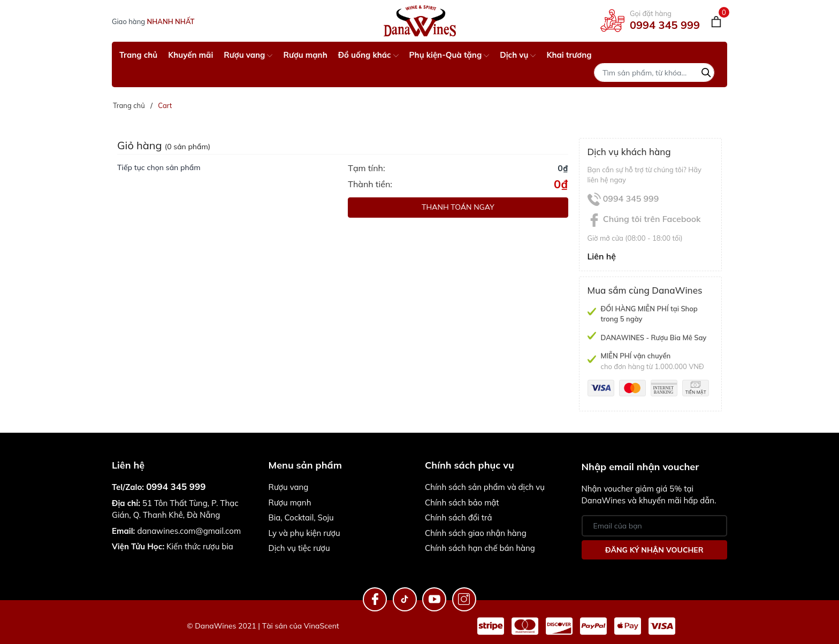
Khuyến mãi (190, 55)
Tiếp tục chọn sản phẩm (159, 167)
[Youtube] (434, 599)
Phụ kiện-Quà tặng (449, 55)
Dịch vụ (518, 55)
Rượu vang (248, 55)
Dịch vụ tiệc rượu (299, 548)
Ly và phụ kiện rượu (304, 533)
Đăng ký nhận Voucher (654, 550)
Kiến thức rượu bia (173, 546)
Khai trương (569, 55)
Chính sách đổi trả (458, 517)
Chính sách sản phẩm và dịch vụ (485, 487)
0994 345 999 (665, 25)
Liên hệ (602, 256)
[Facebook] (375, 599)
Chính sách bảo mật (462, 503)
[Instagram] (464, 599)
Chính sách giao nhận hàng (476, 533)
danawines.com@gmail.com (189, 531)
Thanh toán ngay (458, 207)
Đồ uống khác (368, 55)
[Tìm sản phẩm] (654, 72)
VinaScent (322, 626)
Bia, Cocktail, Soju (301, 517)
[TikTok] (405, 599)
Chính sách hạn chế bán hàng (480, 548)
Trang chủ (138, 55)
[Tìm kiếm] (706, 71)
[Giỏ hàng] (716, 21)
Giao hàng (153, 21)
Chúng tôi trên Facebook (644, 219)
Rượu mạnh (305, 55)
